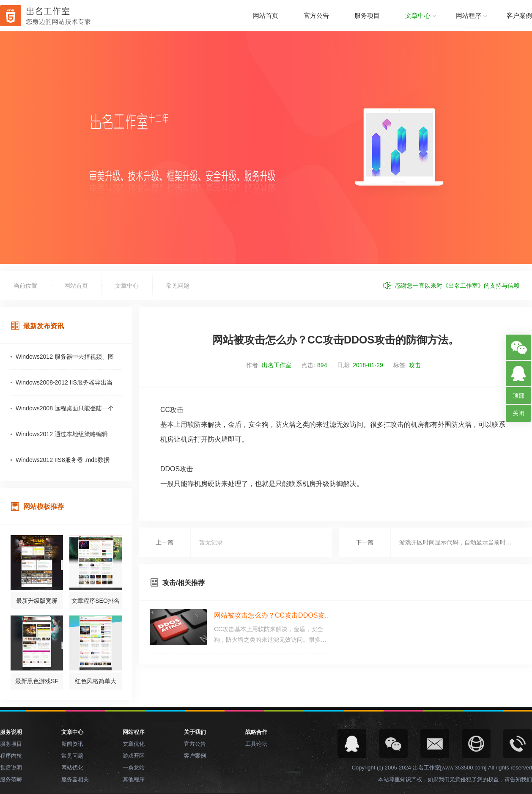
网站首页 (266, 15)
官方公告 (316, 15)
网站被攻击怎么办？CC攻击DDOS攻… (273, 615)
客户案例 (519, 15)
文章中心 (418, 15)
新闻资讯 (72, 744)
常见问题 (178, 286)
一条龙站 (134, 768)
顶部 (518, 396)
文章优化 (134, 744)
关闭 (518, 413)
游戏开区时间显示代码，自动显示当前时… (455, 542)
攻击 (415, 365)
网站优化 (72, 768)
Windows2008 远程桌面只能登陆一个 (65, 408)
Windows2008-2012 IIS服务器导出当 (64, 382)
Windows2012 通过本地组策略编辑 (62, 434)
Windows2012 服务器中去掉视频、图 (65, 357)
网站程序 (469, 15)
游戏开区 (134, 756)
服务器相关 (75, 779)
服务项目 (367, 15)
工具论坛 (256, 744)
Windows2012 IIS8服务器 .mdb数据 (63, 460)
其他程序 (134, 779)
